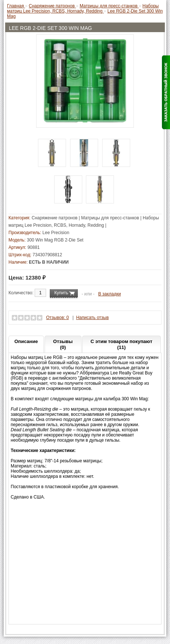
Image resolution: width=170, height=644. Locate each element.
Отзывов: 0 (58, 318)
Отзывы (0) (63, 344)
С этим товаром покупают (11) (122, 344)
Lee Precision (56, 233)
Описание (26, 341)
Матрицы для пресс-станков (110, 218)
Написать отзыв (92, 318)
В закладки (110, 294)
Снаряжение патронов (55, 218)
